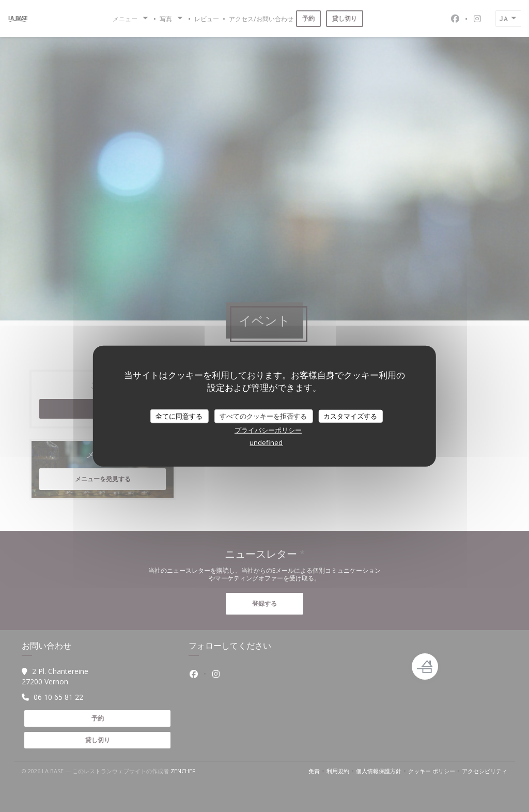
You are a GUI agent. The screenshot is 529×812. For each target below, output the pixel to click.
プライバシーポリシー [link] (268, 430)
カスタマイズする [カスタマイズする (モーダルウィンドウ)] (350, 416)
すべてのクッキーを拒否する (263, 416)
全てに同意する (179, 416)
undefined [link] (266, 442)
